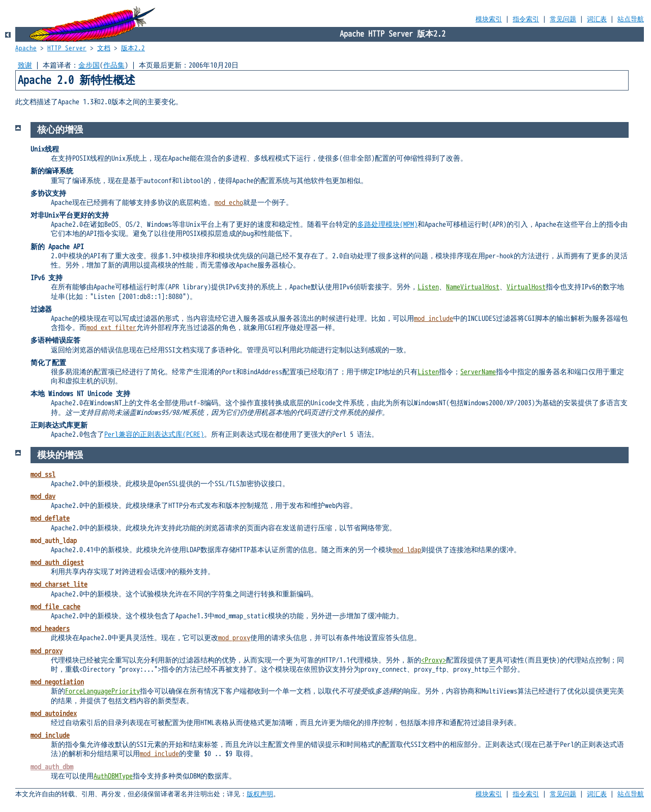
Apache (26, 48)
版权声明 (260, 794)
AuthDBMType (113, 776)
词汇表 (597, 19)
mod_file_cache (55, 607)
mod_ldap (407, 550)
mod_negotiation (57, 682)
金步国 (89, 65)
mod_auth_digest (57, 563)
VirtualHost (526, 287)
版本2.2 (133, 48)
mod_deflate (50, 518)
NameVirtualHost (473, 287)
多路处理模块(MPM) (387, 224)
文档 (104, 48)
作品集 (114, 65)
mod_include (434, 319)
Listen (428, 287)
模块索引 (489, 19)
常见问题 (563, 19)
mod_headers (50, 629)
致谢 (25, 65)
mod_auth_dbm (52, 767)
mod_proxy (234, 638)
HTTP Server (67, 48)
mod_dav (43, 497)
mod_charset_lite (59, 584)
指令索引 (526, 19)
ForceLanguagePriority (102, 691)
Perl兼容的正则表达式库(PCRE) (154, 434)
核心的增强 (60, 130)
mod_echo (229, 203)
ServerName (478, 372)
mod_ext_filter (111, 328)
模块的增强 (60, 455)
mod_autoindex (54, 714)
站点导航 (631, 19)
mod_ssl (43, 475)
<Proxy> (434, 660)
